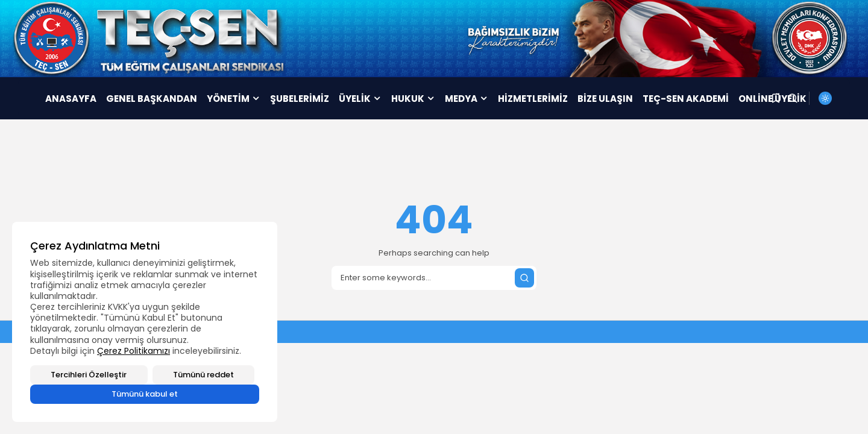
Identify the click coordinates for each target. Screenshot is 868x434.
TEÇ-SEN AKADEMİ (686, 99)
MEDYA (467, 99)
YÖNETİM (234, 99)
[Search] (434, 278)
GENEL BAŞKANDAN (152, 99)
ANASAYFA (71, 99)
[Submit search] (524, 278)
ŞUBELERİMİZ (300, 99)
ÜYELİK (360, 99)
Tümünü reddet (203, 375)
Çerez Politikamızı (134, 351)
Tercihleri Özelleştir (89, 375)
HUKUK (413, 99)
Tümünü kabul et (145, 394)
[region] (145, 322)
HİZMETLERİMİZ (533, 99)
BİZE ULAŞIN (605, 99)
